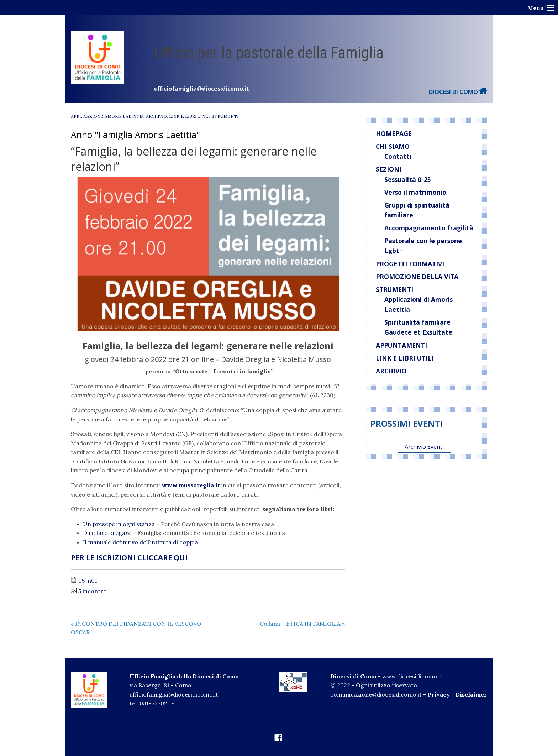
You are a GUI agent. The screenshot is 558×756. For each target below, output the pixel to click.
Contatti (398, 156)
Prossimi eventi (407, 423)
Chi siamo (393, 146)
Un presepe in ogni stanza (119, 524)
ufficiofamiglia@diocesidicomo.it (202, 89)
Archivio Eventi (424, 447)
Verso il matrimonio (415, 192)
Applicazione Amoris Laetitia (107, 116)
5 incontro (93, 591)
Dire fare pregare (107, 533)
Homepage (394, 133)
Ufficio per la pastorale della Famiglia (269, 52)
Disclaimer (471, 694)
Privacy (439, 694)
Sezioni (389, 169)
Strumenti (225, 116)
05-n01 (88, 581)
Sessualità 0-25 (408, 179)
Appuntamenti (401, 345)
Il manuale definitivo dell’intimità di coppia (140, 542)
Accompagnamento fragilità (429, 228)
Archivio (156, 116)
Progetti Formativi (410, 264)
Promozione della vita (417, 277)
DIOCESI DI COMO (458, 92)
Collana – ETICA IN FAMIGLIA (302, 624)
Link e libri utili (189, 116)
